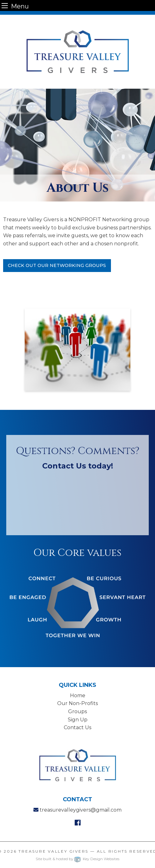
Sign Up (78, 720)
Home (78, 695)
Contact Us (77, 727)
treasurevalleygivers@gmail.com (81, 810)
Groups (77, 711)
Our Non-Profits (77, 703)
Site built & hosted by (77, 859)
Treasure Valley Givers (53, 851)
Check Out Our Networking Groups (57, 265)
